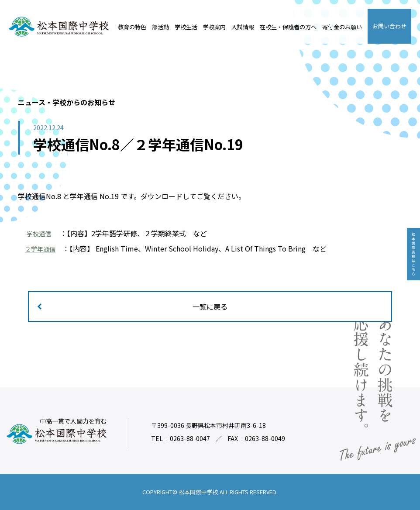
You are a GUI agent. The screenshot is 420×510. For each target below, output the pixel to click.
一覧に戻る (210, 307)
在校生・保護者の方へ (288, 27)
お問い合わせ (389, 26)
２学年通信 (42, 248)
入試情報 (243, 27)
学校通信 (41, 233)
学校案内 (214, 27)
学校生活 (186, 27)
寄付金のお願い (342, 27)
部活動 (160, 27)
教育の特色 (132, 27)
